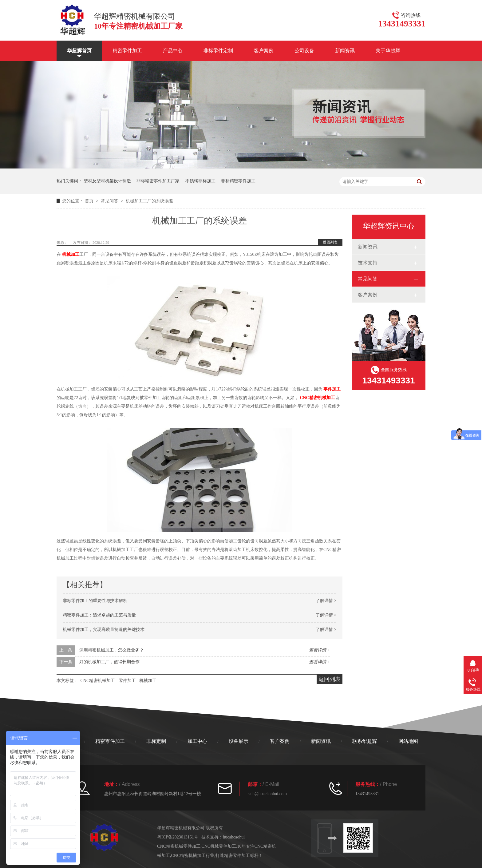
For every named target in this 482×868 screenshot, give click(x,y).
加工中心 (197, 741)
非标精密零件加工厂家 (158, 181)
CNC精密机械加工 (317, 398)
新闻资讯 (345, 51)
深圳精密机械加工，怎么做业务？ (112, 650)
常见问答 (110, 201)
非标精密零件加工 (238, 181)
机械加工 (71, 254)
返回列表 (330, 242)
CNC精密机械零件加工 (179, 846)
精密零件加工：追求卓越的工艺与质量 (99, 615)
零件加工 (332, 389)
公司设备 (304, 51)
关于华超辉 (388, 51)
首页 (90, 201)
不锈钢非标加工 (200, 181)
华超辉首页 (79, 51)
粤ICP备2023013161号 (178, 837)
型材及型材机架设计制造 (107, 181)
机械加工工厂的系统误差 (149, 201)
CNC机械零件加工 (219, 846)
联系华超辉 (365, 741)
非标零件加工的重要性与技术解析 (95, 601)
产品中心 (173, 51)
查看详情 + (320, 650)
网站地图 (408, 741)
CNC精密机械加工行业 (193, 856)
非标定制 (156, 741)
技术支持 (368, 263)
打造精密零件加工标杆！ (239, 856)
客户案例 (264, 51)
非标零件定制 (218, 51)
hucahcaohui (234, 837)
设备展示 (239, 741)
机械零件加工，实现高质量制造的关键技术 (104, 630)
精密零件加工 (127, 51)
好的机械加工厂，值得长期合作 (109, 662)
